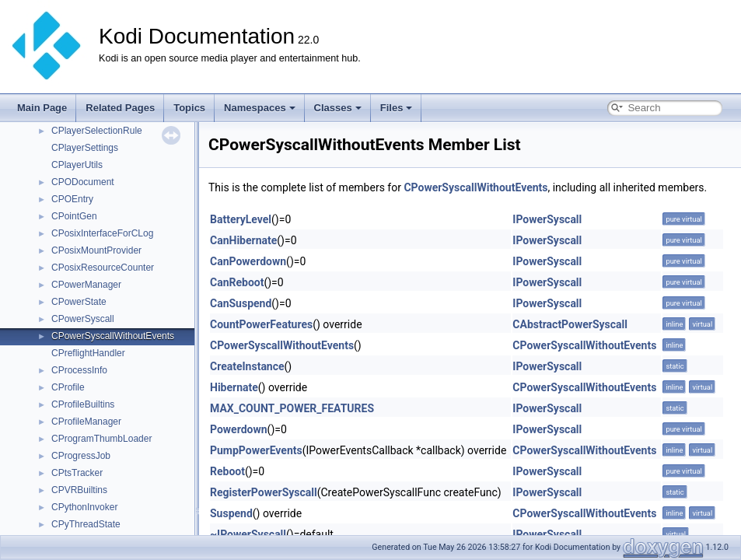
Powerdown (239, 429)
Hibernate (234, 387)
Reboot (227, 471)
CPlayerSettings (85, 148)
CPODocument (83, 182)
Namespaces (260, 108)
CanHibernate (243, 240)
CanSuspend (241, 303)
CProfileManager (86, 422)
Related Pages (120, 108)
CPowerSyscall (83, 319)
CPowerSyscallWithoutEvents (113, 336)
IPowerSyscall (547, 219)
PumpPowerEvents (256, 450)
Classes (338, 108)
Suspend (231, 513)
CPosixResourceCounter (103, 268)
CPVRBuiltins (79, 490)
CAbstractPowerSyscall (570, 324)
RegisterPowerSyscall (264, 492)
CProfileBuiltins (83, 404)
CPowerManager (86, 285)
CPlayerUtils (77, 165)
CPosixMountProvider (96, 250)
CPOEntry (72, 199)
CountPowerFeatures (261, 324)
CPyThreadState (86, 524)
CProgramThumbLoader (101, 439)
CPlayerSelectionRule (97, 131)
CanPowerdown (248, 261)
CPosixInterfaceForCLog (102, 233)
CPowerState (79, 302)
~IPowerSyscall (248, 534)
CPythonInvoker (84, 507)
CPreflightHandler (88, 353)
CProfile (68, 387)
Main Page (42, 108)
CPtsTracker (77, 473)
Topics (189, 108)
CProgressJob (81, 456)
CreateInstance (247, 366)
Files (397, 108)
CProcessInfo (79, 370)
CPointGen (74, 216)
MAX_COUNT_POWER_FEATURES (292, 408)
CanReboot (237, 282)
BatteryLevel (241, 219)
